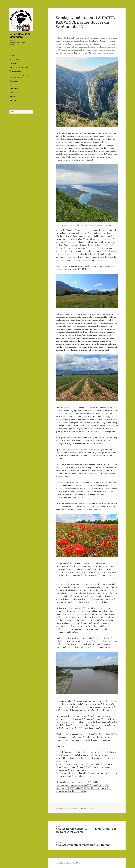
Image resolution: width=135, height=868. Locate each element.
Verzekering (14, 100)
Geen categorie (88, 808)
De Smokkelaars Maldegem (20, 35)
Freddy (77, 808)
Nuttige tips (14, 81)
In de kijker (14, 89)
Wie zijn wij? (14, 60)
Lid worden (14, 92)
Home (12, 56)
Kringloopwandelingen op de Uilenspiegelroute (19, 76)
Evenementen (14, 63)
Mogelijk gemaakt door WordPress (68, 863)
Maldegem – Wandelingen (19, 67)
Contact (12, 96)
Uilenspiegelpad (15, 71)
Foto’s (11, 85)
